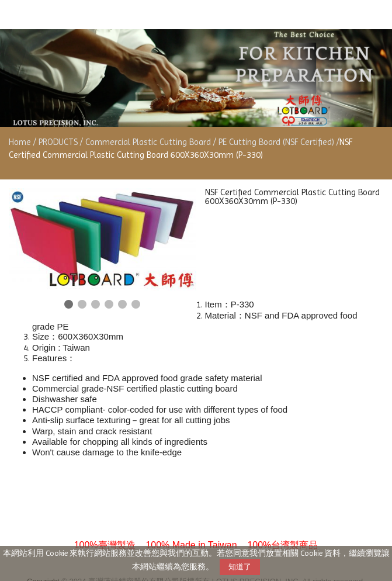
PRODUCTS (59, 142)
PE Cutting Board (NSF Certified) (276, 142)
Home (20, 142)
